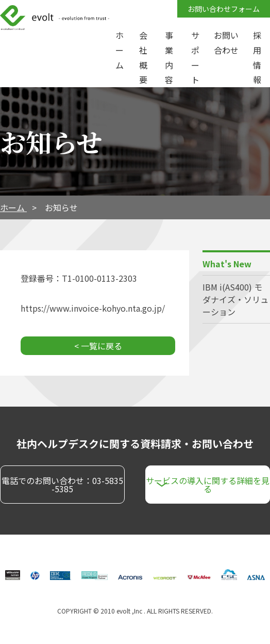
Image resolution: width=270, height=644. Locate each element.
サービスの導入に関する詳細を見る (208, 485)
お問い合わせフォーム (224, 9)
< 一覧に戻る (98, 346)
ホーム (13, 207)
